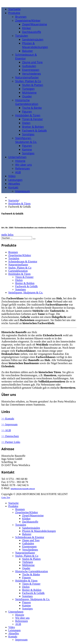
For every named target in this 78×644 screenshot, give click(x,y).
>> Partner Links (11, 442)
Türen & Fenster (24, 277)
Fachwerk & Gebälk (26, 286)
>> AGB (6, 430)
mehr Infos (7, 235)
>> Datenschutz (10, 436)
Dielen (19, 280)
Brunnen (13, 252)
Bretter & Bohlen (25, 283)
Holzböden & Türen (19, 204)
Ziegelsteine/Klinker (20, 255)
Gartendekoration (18, 271)
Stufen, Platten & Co (20, 268)
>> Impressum (9, 424)
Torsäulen (14, 258)
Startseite (13, 200)
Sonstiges (20, 289)
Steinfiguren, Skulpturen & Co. (26, 293)
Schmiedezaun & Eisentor (23, 261)
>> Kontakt (8, 419)
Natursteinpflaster (18, 265)
